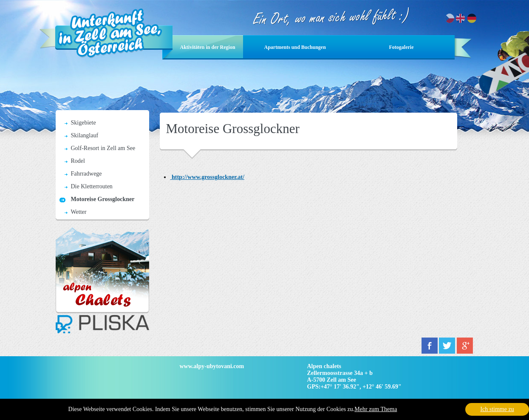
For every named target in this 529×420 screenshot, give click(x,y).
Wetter (79, 212)
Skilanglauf (85, 135)
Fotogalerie (402, 47)
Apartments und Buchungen (295, 47)
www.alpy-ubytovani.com (212, 366)
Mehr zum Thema (376, 409)
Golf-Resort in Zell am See (103, 148)
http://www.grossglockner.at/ (208, 177)
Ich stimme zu (497, 409)
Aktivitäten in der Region (208, 47)
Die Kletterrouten (92, 186)
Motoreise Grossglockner (103, 199)
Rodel (78, 161)
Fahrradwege (86, 174)
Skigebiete (83, 123)
